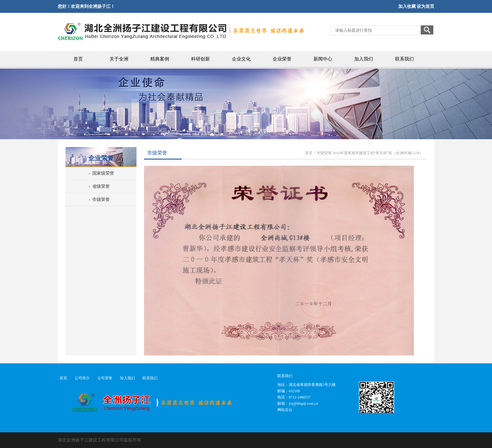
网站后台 (285, 410)
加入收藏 (407, 6)
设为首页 (425, 6)
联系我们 (404, 59)
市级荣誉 (101, 200)
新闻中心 (323, 59)
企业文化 (241, 59)
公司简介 (82, 378)
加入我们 (364, 59)
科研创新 (201, 59)
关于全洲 (119, 59)
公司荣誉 (105, 378)
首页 (78, 59)
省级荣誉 (101, 186)
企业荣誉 (282, 59)
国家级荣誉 (103, 173)
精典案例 (160, 59)
